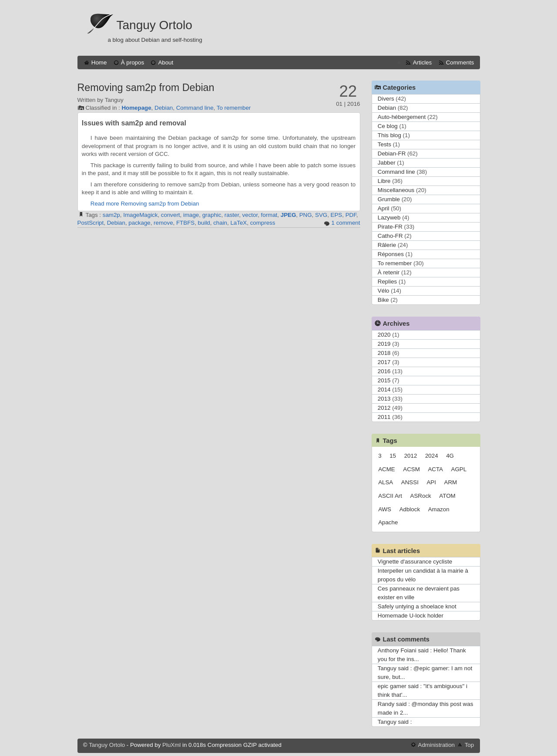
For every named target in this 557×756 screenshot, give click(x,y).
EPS (337, 215)
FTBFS (185, 223)
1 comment (346, 223)
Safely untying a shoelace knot (417, 606)
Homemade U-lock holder (411, 616)
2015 (384, 380)
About (166, 62)
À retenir (389, 272)
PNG (306, 215)
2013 (384, 399)
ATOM (447, 496)
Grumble (389, 199)
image (191, 215)
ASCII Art (390, 496)
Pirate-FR (390, 227)
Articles (423, 62)
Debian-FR (392, 154)
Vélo (384, 291)
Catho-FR (390, 236)
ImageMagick (140, 215)
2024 (432, 456)
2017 (384, 362)
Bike (383, 300)
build (204, 223)
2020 (384, 335)
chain (220, 223)
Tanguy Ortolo (154, 25)
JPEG (289, 215)
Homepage (136, 108)
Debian (164, 108)
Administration (436, 745)
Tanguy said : (395, 722)
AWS (385, 509)
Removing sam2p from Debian (146, 88)
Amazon (439, 509)
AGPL (459, 469)
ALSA (386, 482)
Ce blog (388, 126)
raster (232, 215)
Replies (387, 282)
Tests (384, 144)
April (384, 208)
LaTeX (238, 223)
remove (163, 223)
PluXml (171, 745)
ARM (451, 482)
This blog (389, 135)
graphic (212, 215)
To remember (234, 108)
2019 (384, 344)
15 (393, 456)
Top (470, 745)
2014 (384, 390)
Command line (195, 108)
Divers (386, 99)
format (269, 215)
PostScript (91, 223)
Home (99, 62)
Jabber (387, 163)
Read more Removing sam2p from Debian (145, 204)
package (139, 223)
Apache (388, 522)
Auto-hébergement (402, 117)
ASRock (421, 496)
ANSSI (410, 482)
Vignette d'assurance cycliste (415, 562)
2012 (384, 408)
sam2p (111, 215)
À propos (133, 62)
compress (263, 223)
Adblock (410, 509)
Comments (460, 62)
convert (171, 215)
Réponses (391, 254)
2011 (384, 417)
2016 (384, 371)
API (431, 482)
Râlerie (387, 245)
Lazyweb (389, 218)
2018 (384, 353)
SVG (321, 215)
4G (450, 456)
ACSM (411, 469)
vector (250, 215)
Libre (384, 181)
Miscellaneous (396, 190)
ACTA (435, 469)
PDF (351, 215)
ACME (387, 469)
